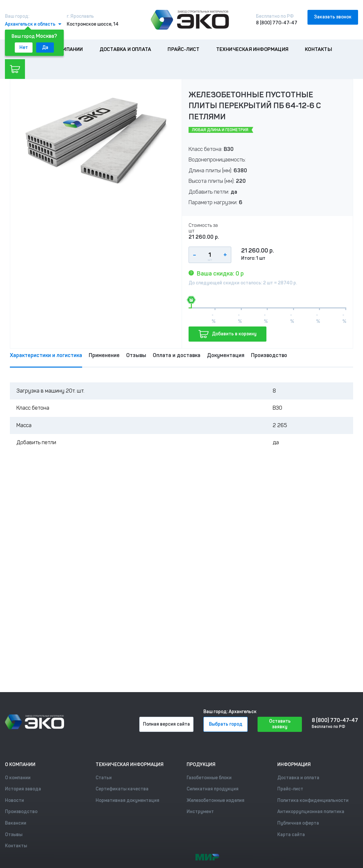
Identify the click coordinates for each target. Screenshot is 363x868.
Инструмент (200, 812)
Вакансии (16, 823)
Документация (226, 355)
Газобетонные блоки (209, 778)
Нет (24, 48)
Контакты (318, 49)
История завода (23, 789)
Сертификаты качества (122, 789)
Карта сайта (291, 835)
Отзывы (136, 355)
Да (45, 48)
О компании (67, 49)
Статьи (104, 778)
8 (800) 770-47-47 (277, 23)
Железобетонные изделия (216, 800)
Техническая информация (252, 49)
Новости (14, 800)
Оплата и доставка (177, 355)
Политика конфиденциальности (313, 800)
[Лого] (190, 20)
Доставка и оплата (125, 49)
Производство (269, 355)
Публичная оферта (298, 823)
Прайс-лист (183, 49)
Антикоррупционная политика (311, 812)
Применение (104, 355)
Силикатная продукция (213, 789)
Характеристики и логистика (46, 355)
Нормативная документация (127, 800)
